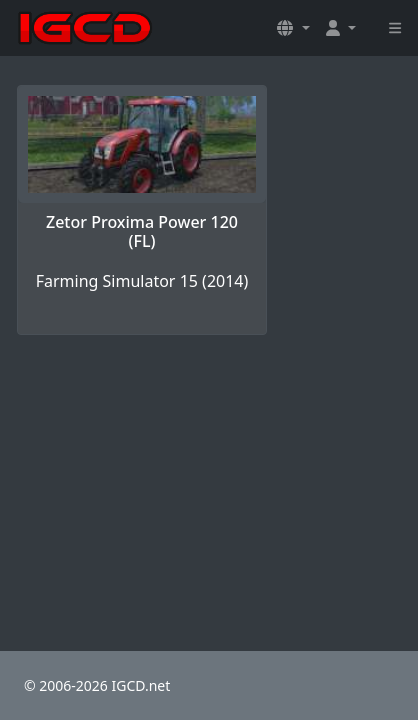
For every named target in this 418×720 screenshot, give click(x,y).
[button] (293, 28)
